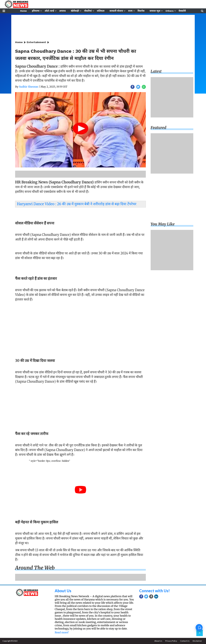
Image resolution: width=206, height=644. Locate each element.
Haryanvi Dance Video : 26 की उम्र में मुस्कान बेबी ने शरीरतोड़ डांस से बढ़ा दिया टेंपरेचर (77, 204)
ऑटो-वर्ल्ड (49, 11)
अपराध (62, 11)
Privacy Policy (171, 641)
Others (169, 11)
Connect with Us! (154, 591)
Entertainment (36, 42)
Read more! (62, 632)
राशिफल (101, 11)
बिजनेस (141, 11)
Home (23, 11)
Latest (156, 71)
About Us (63, 591)
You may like (163, 224)
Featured (159, 128)
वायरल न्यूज (155, 11)
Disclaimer (197, 641)
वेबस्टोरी (182, 11)
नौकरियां (88, 11)
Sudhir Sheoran (29, 87)
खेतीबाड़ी (75, 11)
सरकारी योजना (116, 11)
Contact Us (185, 641)
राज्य (130, 11)
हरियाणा (36, 11)
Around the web (35, 568)
